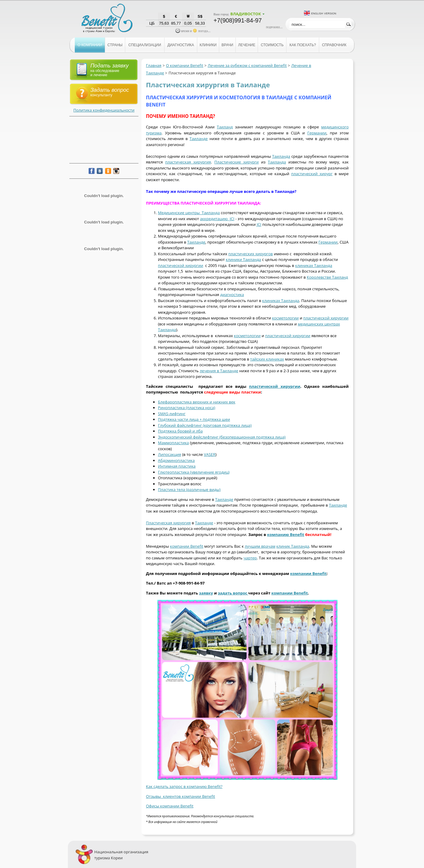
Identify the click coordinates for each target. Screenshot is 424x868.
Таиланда (281, 156)
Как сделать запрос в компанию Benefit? (184, 786)
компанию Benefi (285, 534)
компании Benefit (187, 546)
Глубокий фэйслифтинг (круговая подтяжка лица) (205, 425)
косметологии (285, 318)
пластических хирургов (250, 254)
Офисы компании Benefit (170, 806)
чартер (250, 558)
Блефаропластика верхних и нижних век (197, 402)
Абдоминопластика (176, 460)
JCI (259, 224)
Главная (154, 65)
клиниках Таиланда (314, 265)
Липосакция (170, 454)
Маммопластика (173, 443)
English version (324, 13)
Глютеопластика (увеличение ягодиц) (194, 472)
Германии (317, 133)
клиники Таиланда (244, 259)
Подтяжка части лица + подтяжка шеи (194, 419)
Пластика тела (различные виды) (189, 489)
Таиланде (198, 139)
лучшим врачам (260, 546)
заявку (206, 593)
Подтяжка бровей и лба (180, 431)
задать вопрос (233, 593)
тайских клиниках (267, 359)
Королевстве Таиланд (327, 277)
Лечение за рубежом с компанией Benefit (247, 65)
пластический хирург (312, 174)
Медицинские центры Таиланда (189, 213)
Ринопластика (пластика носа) (187, 408)
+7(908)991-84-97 (238, 20)
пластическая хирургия (188, 162)
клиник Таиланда (293, 546)
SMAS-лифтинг (172, 414)
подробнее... (274, 27)
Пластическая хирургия (168, 523)
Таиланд (225, 127)
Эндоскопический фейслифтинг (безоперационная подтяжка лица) (222, 437)
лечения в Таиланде (219, 371)
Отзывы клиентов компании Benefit (180, 796)
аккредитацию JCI (217, 219)
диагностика (232, 295)
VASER (210, 454)
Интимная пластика (177, 466)
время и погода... (193, 31)
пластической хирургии (181, 265)
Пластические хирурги (237, 162)
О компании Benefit (185, 65)
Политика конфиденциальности (104, 110)
